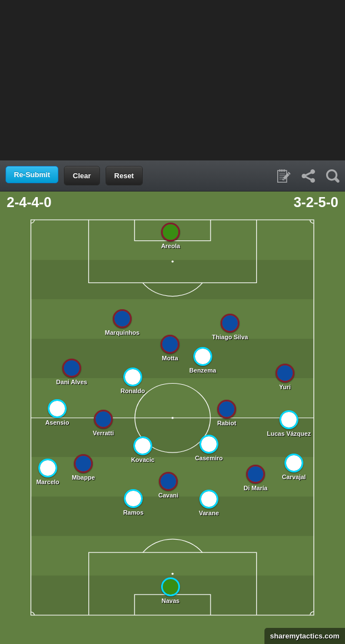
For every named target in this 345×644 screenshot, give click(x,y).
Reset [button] (124, 176)
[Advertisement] (173, 79)
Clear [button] (82, 176)
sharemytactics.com (302, 636)
